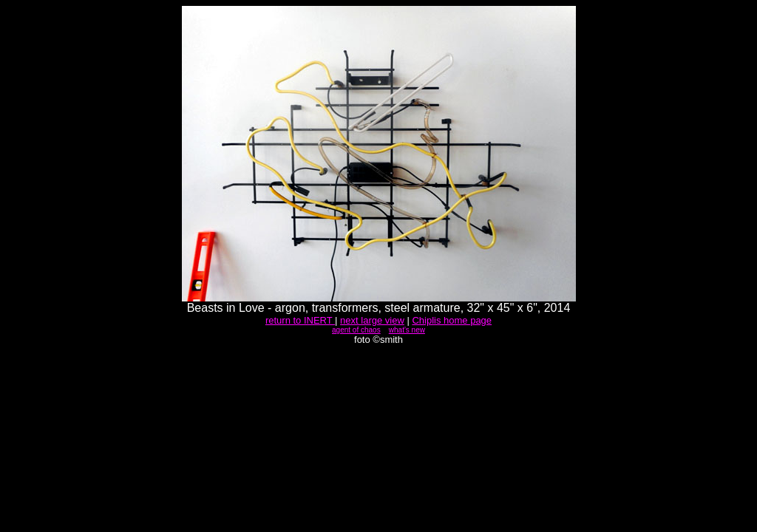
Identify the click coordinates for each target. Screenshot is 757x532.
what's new (407, 330)
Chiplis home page (452, 320)
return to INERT (300, 320)
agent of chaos (356, 330)
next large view (372, 320)
